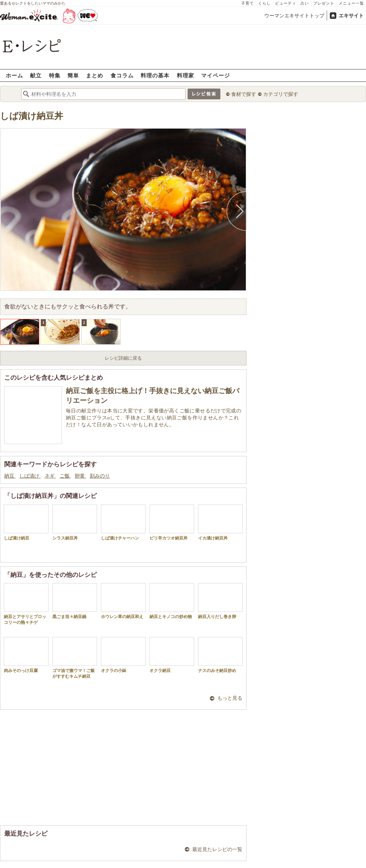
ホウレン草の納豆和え (123, 601)
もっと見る (230, 698)
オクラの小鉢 (123, 655)
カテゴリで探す (281, 94)
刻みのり (100, 476)
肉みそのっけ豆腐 (26, 655)
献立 (36, 75)
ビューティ (286, 3)
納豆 (10, 476)
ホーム (14, 75)
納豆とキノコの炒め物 (172, 601)
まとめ (95, 75)
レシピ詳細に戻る (123, 358)
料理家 (186, 75)
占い (305, 3)
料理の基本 (155, 75)
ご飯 (65, 476)
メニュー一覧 (351, 3)
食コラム (122, 75)
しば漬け (30, 476)
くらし (264, 3)
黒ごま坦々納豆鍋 (75, 601)
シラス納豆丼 (75, 522)
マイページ (216, 75)
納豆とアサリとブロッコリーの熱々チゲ (26, 604)
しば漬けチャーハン (123, 522)
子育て (248, 3)
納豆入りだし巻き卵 (220, 601)
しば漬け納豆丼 (32, 116)
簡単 (73, 75)
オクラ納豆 (172, 655)
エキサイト (351, 16)
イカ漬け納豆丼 (220, 522)
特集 (55, 75)
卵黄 (80, 476)
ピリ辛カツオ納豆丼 (172, 522)
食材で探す (244, 94)
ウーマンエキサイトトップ (294, 16)
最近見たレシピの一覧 (217, 849)
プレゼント (324, 3)
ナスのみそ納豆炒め (220, 655)
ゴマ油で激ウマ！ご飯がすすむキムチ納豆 (75, 658)
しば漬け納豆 (26, 522)
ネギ (50, 476)
